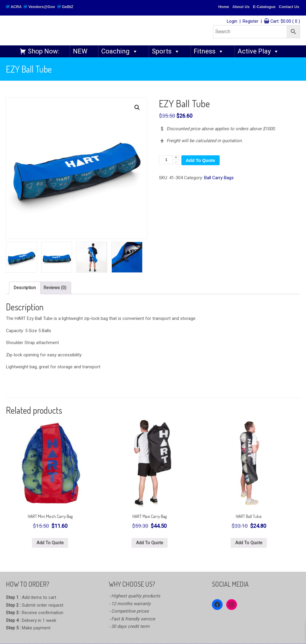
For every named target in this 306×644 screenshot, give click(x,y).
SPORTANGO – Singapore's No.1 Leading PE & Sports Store (94, 30)
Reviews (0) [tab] (55, 288)
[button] (137, 108)
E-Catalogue (264, 7)
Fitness (209, 51)
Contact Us (289, 7)
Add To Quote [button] (50, 543)
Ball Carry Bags (219, 178)
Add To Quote (201, 160)
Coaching (120, 51)
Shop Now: (43, 51)
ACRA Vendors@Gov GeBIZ (40, 7)
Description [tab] (25, 288)
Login (232, 21)
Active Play (258, 51)
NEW (80, 51)
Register (251, 21)
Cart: (285, 21)
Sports (166, 51)
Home (224, 7)
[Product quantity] (169, 160)
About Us (241, 7)
